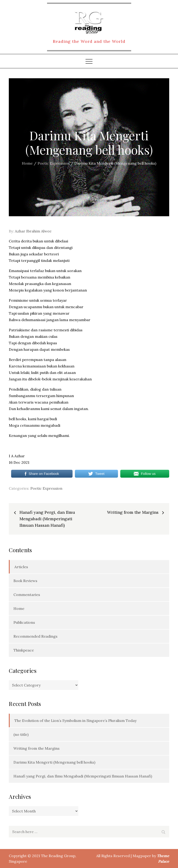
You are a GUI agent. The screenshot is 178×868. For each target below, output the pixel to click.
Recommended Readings (35, 636)
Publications (24, 622)
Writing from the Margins (37, 748)
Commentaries (27, 595)
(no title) (21, 734)
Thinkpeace (24, 650)
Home (19, 608)
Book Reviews (25, 581)
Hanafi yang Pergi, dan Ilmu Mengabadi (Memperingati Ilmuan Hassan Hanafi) (83, 776)
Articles (21, 567)
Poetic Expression (46, 488)
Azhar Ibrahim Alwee (33, 231)
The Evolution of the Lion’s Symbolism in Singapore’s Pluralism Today (75, 721)
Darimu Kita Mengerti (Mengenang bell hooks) (54, 762)
